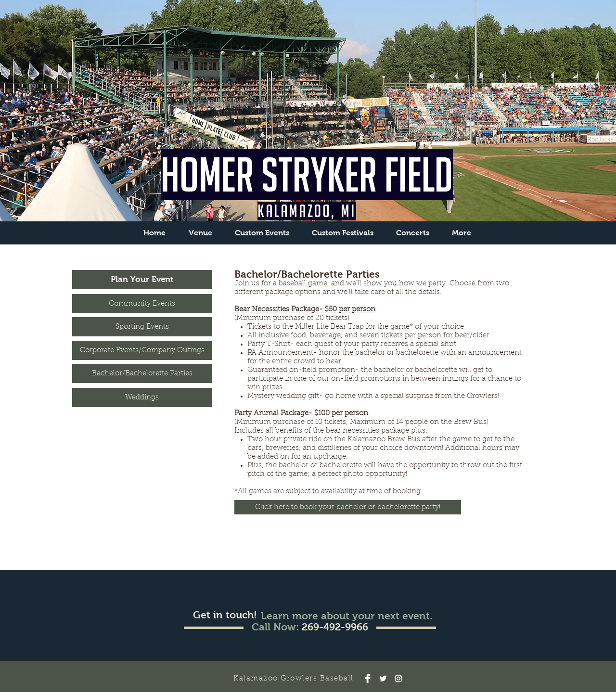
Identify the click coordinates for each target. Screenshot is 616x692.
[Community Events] (142, 304)
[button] (262, 233)
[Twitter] (383, 679)
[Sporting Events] (142, 327)
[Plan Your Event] (142, 280)
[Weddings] (142, 397)
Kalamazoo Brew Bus (384, 440)
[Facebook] (368, 679)
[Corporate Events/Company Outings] (142, 350)
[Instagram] (398, 679)
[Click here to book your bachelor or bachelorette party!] (348, 507)
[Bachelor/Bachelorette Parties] (142, 373)
